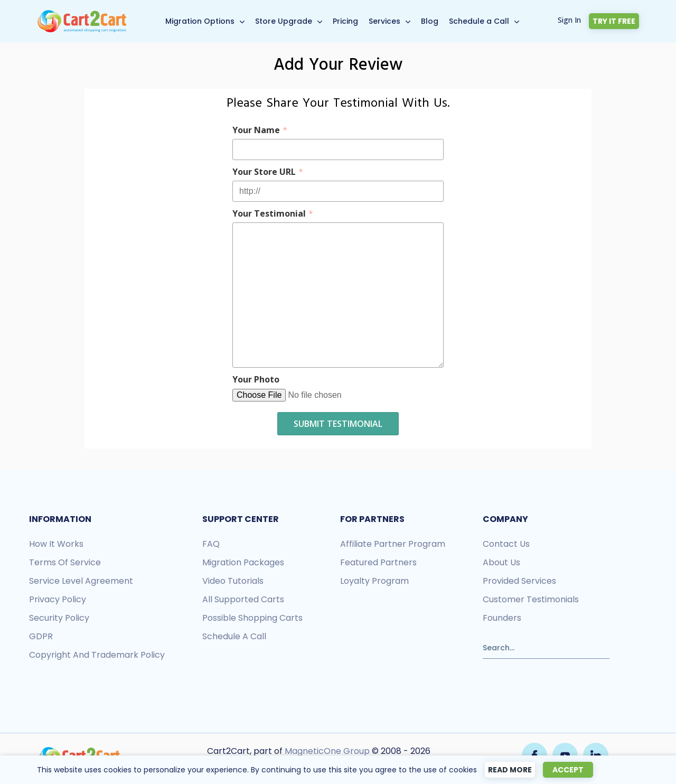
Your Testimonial (273, 213)
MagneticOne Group (327, 751)
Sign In (569, 20)
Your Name (260, 130)
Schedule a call (234, 636)
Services (384, 21)
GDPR (41, 636)
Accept (568, 770)
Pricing (345, 21)
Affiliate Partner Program (393, 544)
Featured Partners (378, 562)
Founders (502, 618)
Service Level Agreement (81, 581)
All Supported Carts (243, 599)
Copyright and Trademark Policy (97, 655)
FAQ (211, 544)
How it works (56, 544)
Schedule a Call (479, 21)
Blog (430, 21)
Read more (510, 770)
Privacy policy (58, 599)
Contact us (506, 544)
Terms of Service (65, 562)
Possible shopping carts (252, 618)
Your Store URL (268, 172)
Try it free (614, 21)
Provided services (519, 581)
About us (501, 562)
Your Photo (256, 379)
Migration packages (243, 562)
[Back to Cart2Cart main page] (82, 15)
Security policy (59, 618)
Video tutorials (233, 581)
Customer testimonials (531, 599)
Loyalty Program (374, 581)
